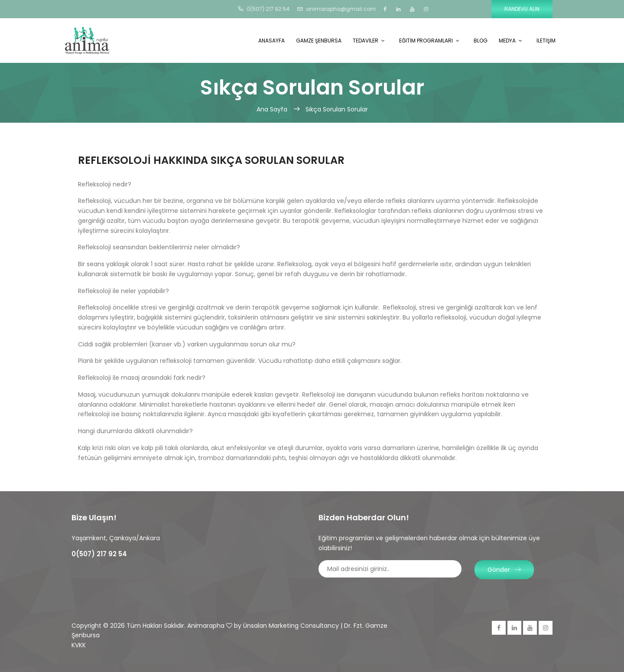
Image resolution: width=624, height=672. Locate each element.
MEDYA (507, 41)
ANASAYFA (271, 41)
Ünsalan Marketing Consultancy (291, 626)
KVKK (79, 645)
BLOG (481, 41)
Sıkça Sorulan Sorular (337, 109)
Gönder (504, 570)
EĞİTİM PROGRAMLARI (426, 41)
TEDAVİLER (366, 41)
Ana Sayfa (273, 109)
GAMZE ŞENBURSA (319, 41)
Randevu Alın (522, 9)
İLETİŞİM (546, 41)
